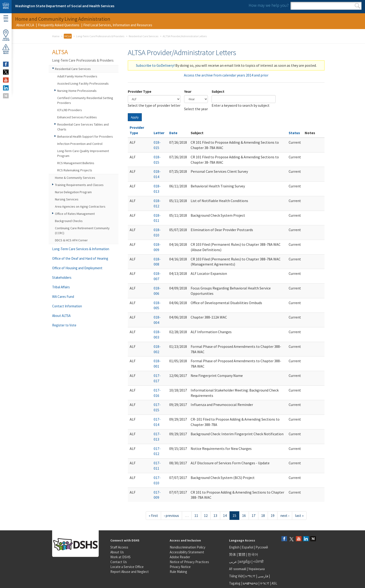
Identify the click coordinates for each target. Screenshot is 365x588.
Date (173, 133)
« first (153, 515)
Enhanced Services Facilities (77, 117)
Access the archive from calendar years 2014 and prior (226, 75)
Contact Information (67, 306)
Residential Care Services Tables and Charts (83, 127)
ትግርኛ (265, 583)
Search (357, 6)
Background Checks (69, 221)
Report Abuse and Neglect (130, 572)
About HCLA (25, 25)
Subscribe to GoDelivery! (155, 65)
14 (225, 515)
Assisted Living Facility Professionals (83, 83)
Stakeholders (62, 277)
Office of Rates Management (75, 214)
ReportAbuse (6, 49)
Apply (135, 117)
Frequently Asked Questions (59, 25)
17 (253, 515)
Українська (257, 569)
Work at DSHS (120, 557)
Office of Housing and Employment (77, 268)
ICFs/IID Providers (70, 110)
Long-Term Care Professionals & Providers (100, 36)
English (235, 547)
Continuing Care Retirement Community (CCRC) (82, 231)
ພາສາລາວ (250, 583)
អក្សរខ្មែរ (245, 562)
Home (56, 36)
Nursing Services (67, 199)
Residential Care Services (144, 36)
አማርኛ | (251, 576)
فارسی (263, 576)
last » (299, 515)
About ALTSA (61, 316)
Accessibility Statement (187, 552)
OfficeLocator (6, 35)
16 (244, 515)
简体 (233, 554)
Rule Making (178, 572)
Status (294, 133)
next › (285, 515)
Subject (218, 91)
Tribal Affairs (61, 287)
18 (263, 515)
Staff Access (119, 547)
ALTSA (60, 52)
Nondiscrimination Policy (188, 547)
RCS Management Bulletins (76, 163)
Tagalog (235, 583)
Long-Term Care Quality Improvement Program (83, 153)
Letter (159, 133)
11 (196, 515)
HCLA (68, 36)
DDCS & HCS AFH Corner (71, 240)
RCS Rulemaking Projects (75, 170)
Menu (6, 19)
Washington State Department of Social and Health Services (65, 6)
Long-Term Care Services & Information (81, 249)
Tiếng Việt (236, 576)
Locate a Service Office (127, 567)
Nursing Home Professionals (77, 91)
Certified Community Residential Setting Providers (85, 100)
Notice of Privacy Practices (189, 562)
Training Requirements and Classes (79, 185)
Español (248, 547)
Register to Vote (64, 325)
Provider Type (140, 91)
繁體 (242, 554)
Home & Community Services (75, 178)
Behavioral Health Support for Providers (85, 136)
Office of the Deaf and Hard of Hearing (80, 258)
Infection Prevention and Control (80, 144)
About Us (117, 552)
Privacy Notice (180, 567)
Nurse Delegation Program (73, 192)
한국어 (253, 554)
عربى (233, 562)
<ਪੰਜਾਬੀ (258, 562)
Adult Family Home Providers (77, 76)
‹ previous (171, 515)
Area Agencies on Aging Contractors (80, 206)
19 (273, 515)
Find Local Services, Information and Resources (118, 25)
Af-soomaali (238, 569)
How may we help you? (269, 5)
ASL (274, 583)
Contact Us (119, 562)
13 (215, 515)
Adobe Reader (180, 557)
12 (206, 515)
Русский (262, 547)
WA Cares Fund (63, 297)
